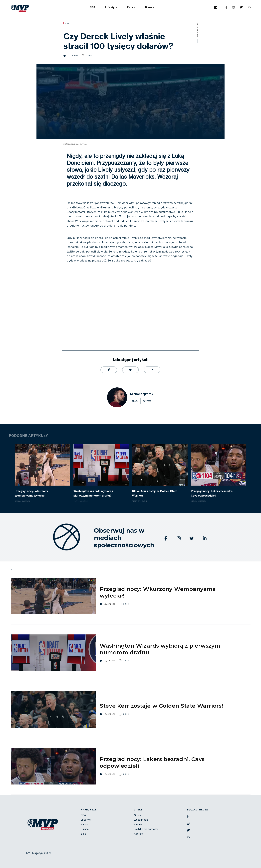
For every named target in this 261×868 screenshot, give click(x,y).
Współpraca (141, 820)
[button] (215, 7)
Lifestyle (111, 7)
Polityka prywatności (146, 829)
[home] (20, 7)
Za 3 (83, 834)
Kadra (131, 7)
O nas (137, 815)
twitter (147, 401)
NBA (93, 7)
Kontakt (139, 834)
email (135, 401)
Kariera (138, 824)
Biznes (150, 7)
